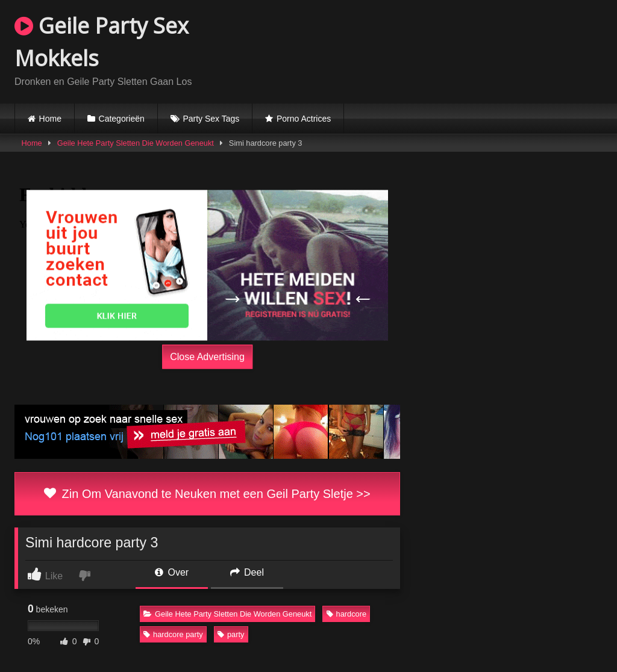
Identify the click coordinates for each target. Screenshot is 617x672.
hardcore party (173, 634)
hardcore (347, 614)
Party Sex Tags (211, 119)
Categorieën (122, 119)
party (231, 634)
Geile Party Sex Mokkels (102, 42)
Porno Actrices (304, 119)
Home (50, 119)
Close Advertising (207, 357)
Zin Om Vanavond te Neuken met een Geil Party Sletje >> (207, 494)
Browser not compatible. (462, 50)
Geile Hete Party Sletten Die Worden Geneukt (136, 143)
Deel (247, 572)
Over (172, 572)
